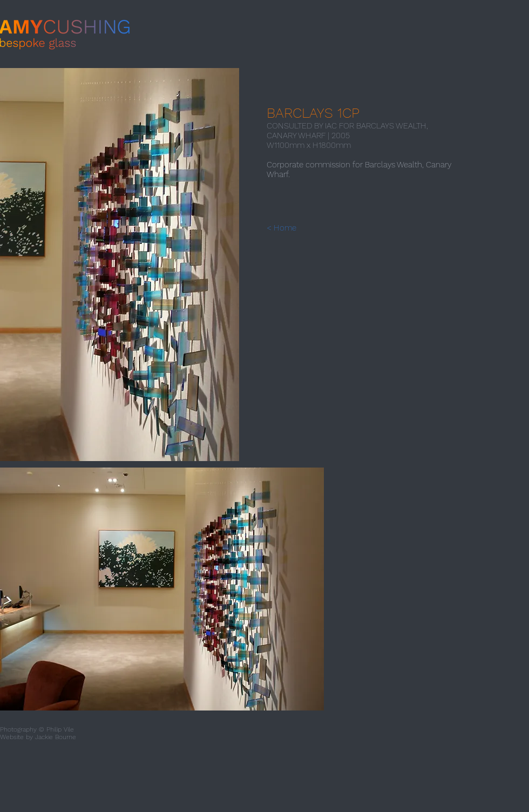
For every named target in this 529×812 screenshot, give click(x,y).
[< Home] (291, 228)
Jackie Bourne (56, 737)
